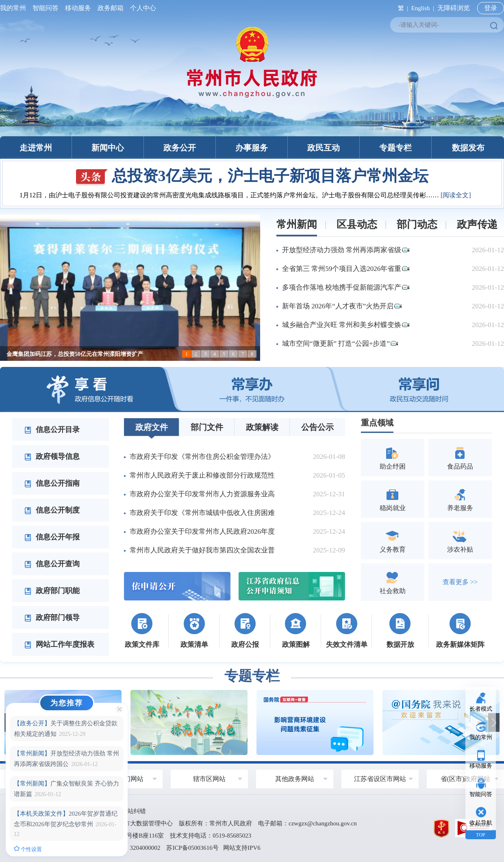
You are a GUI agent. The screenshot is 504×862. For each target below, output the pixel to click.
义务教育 (393, 540)
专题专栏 (395, 148)
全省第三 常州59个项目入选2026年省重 (346, 269)
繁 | (401, 8)
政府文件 (152, 427)
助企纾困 (393, 457)
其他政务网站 (295, 779)
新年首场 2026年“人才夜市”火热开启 (342, 306)
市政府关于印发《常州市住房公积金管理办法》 (202, 457)
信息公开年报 (52, 537)
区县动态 (357, 224)
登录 (491, 8)
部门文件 (207, 427)
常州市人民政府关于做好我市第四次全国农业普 (202, 550)
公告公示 (317, 427)
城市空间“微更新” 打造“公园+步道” (340, 344)
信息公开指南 (52, 483)
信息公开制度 (52, 510)
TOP (480, 835)
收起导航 (481, 823)
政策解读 (262, 427)
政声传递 (477, 224)
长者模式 (481, 709)
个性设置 (28, 849)
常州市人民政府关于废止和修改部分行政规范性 (202, 475)
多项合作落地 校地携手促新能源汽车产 (346, 287)
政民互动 (324, 148)
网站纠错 (134, 811)
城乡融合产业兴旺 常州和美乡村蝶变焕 (346, 325)
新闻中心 (108, 148)
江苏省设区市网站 (380, 779)
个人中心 (141, 8)
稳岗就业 (393, 499)
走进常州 (36, 148)
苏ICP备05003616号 (192, 848)
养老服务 (460, 499)
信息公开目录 (52, 430)
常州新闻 (297, 224)
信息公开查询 (52, 564)
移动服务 (78, 8)
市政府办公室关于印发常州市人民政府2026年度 (202, 531)
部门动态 (417, 224)
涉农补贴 (460, 540)
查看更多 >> (460, 582)
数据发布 (468, 148)
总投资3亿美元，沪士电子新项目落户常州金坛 (252, 176)
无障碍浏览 (454, 8)
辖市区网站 (209, 779)
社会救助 (393, 582)
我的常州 (15, 8)
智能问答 (46, 8)
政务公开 (180, 148)
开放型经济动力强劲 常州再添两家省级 (346, 250)
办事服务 (252, 148)
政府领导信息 (52, 456)
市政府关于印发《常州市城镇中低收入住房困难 (202, 513)
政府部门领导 (52, 618)
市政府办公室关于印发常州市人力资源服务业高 (202, 494)
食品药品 (460, 457)
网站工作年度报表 (59, 644)
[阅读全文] (456, 195)
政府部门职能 (52, 591)
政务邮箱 (111, 8)
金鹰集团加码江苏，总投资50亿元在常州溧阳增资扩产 (75, 354)
